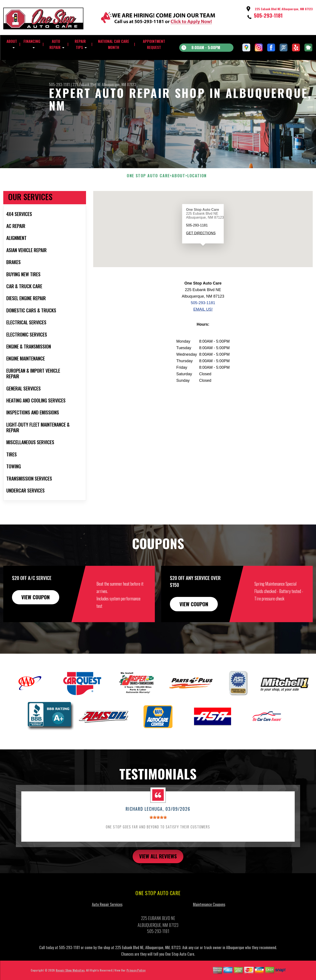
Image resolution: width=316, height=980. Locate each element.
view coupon (36, 618)
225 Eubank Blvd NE (87, 84)
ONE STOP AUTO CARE (148, 197)
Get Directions (201, 254)
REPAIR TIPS (80, 44)
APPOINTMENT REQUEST (154, 44)
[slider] (158, 838)
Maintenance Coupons (209, 926)
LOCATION (197, 197)
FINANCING (32, 41)
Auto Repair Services (107, 926)
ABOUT (12, 41)
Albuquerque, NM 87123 (119, 84)
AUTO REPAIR (55, 44)
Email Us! (203, 330)
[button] (203, 271)
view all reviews (158, 878)
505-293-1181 (268, 15)
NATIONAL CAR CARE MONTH (114, 44)
